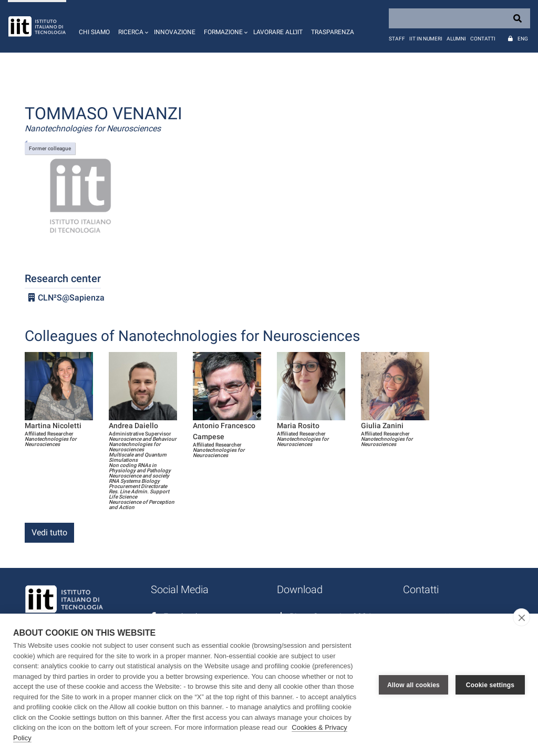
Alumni (456, 39)
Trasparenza (333, 32)
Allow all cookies (413, 685)
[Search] (459, 18)
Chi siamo (94, 32)
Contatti (483, 39)
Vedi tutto (49, 532)
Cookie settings (490, 685)
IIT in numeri (426, 39)
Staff (397, 39)
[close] (521, 617)
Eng (523, 39)
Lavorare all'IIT (278, 32)
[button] (132, 26)
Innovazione (175, 32)
